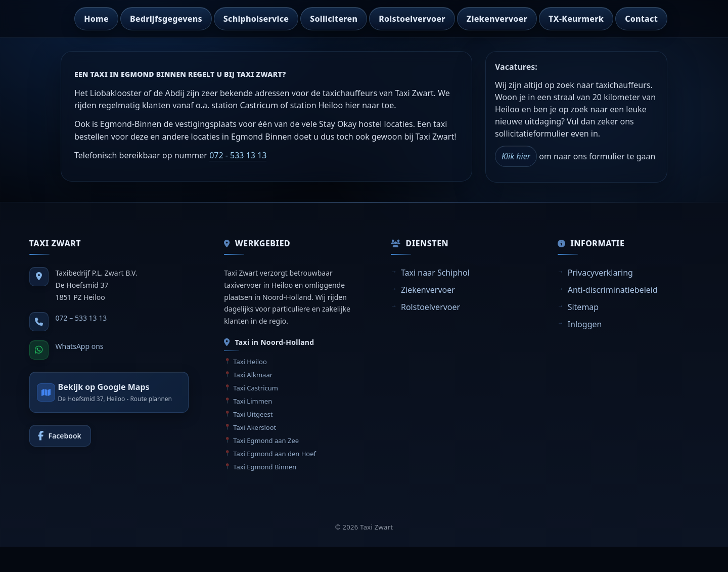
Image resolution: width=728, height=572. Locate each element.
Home (96, 19)
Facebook (65, 436)
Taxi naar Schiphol (435, 273)
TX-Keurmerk (576, 19)
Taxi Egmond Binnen (265, 467)
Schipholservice (256, 19)
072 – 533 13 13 (81, 318)
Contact (641, 19)
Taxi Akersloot (255, 427)
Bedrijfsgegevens (166, 19)
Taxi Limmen (253, 401)
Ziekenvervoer (497, 19)
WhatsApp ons (80, 346)
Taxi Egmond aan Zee (266, 441)
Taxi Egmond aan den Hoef (275, 454)
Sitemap (583, 307)
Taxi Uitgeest (253, 414)
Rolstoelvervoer (412, 19)
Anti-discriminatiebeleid (613, 290)
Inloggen (585, 324)
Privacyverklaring (600, 273)
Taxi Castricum (256, 388)
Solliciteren (334, 19)
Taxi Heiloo (250, 362)
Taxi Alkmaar (253, 375)
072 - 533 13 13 (238, 155)
